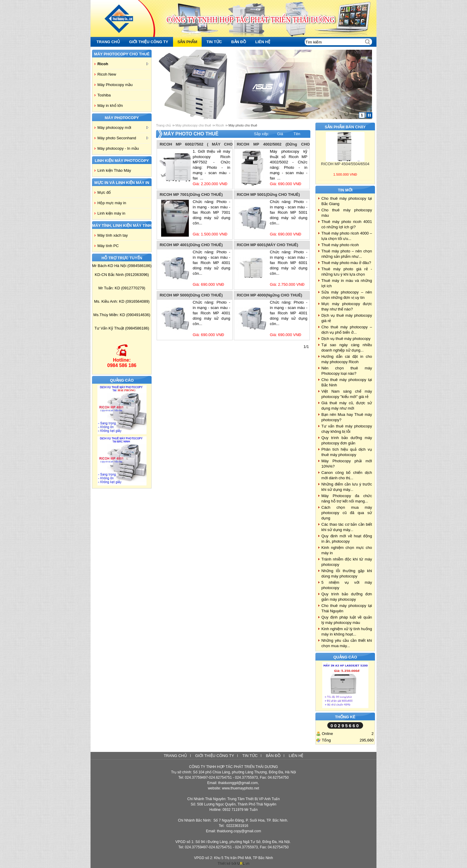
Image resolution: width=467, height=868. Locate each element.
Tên (297, 134)
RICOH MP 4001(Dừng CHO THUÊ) (191, 245)
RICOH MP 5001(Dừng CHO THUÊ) (268, 195)
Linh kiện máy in (111, 213)
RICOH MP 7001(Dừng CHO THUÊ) (191, 195)
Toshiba (104, 95)
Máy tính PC (108, 246)
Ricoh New (107, 74)
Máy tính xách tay (113, 235)
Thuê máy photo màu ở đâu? (346, 263)
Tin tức (250, 756)
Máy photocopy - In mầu (118, 148)
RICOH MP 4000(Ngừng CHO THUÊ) (270, 295)
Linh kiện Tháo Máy (114, 170)
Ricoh (123, 64)
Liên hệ (296, 756)
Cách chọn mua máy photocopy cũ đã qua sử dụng (347, 513)
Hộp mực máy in (112, 203)
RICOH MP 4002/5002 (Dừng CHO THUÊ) (273, 145)
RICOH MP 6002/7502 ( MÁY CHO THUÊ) (196, 145)
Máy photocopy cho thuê (193, 125)
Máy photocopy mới (123, 128)
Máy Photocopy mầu (115, 85)
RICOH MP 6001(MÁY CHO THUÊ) (267, 245)
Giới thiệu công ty (215, 756)
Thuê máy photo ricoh (340, 245)
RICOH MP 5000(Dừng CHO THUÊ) (191, 295)
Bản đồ (273, 756)
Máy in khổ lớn (110, 106)
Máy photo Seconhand (123, 138)
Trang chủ (164, 125)
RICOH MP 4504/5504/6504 (345, 164)
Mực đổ (104, 192)
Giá (280, 134)
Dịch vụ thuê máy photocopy (346, 339)
